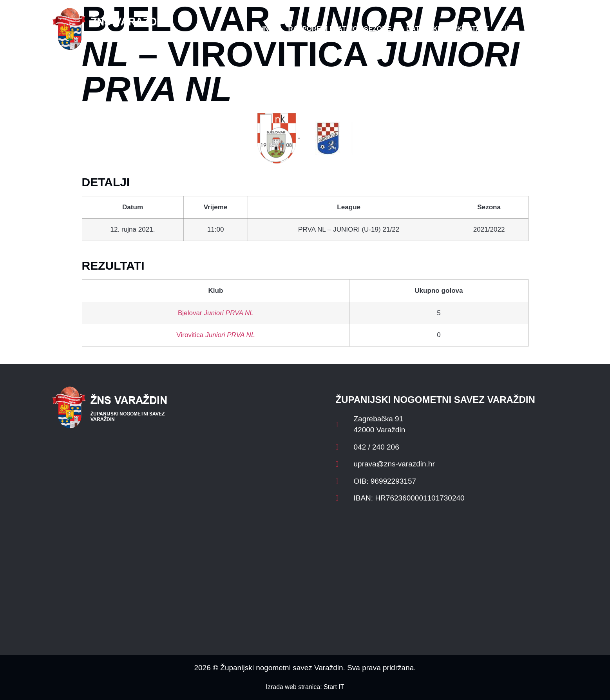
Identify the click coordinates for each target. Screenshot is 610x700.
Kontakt (473, 29)
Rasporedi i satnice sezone (339, 29)
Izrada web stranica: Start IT (305, 687)
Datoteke (424, 29)
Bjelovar (216, 313)
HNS (266, 29)
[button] (543, 29)
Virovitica (215, 335)
